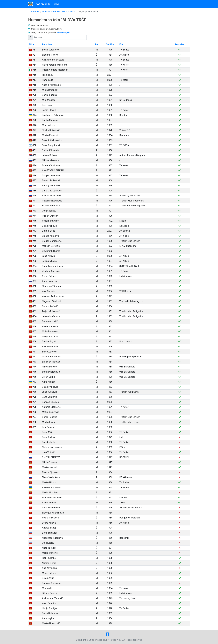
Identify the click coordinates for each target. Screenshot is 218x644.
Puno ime (47, 44)
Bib (32, 44)
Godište (110, 44)
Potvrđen (180, 44)
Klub (122, 44)
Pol (97, 44)
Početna (35, 12)
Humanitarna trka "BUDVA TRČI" (59, 12)
